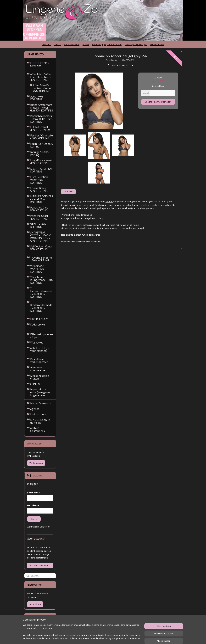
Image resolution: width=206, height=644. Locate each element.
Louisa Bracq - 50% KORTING (39, 190)
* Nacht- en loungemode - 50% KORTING (42, 280)
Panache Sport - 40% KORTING (40, 217)
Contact (57, 44)
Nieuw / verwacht (41, 403)
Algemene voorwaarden (38, 369)
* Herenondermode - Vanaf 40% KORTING (41, 292)
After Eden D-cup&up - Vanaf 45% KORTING (42, 88)
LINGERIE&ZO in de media (40, 421)
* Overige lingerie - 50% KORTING (41, 259)
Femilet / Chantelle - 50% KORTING (42, 137)
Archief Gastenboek (38, 429)
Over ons (46, 44)
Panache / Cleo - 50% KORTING (40, 209)
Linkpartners (38, 414)
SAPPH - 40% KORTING (38, 226)
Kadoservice (38, 325)
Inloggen (34, 519)
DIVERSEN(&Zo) (40, 319)
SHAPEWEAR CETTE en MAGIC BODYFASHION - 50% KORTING (41, 237)
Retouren (96, 44)
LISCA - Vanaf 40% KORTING (41, 170)
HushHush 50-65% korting (42, 145)
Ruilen (86, 44)
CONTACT (36, 384)
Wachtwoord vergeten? (38, 527)
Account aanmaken (39, 565)
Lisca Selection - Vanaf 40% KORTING (40, 180)
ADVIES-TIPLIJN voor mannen (40, 350)
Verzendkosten (72, 44)
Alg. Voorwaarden (113, 44)
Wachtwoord (34, 505)
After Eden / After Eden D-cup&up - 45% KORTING (41, 77)
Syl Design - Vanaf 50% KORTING (41, 248)
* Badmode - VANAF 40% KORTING (38, 269)
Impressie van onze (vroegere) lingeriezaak (40, 392)
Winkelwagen (36, 463)
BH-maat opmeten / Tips (42, 336)
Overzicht (68, 191)
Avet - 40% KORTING (37, 98)
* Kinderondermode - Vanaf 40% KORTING (41, 307)
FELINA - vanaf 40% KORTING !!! (40, 129)
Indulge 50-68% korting (40, 153)
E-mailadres (33, 493)
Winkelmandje (157, 44)
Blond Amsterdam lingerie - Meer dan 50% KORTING (42, 108)
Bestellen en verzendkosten (39, 361)
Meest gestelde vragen (136, 44)
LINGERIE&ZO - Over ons (39, 65)
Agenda (35, 409)
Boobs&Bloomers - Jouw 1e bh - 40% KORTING (41, 119)
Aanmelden (35, 604)
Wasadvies (37, 343)
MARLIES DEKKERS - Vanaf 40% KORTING (42, 199)
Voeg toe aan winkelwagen (158, 102)
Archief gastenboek (36, 625)
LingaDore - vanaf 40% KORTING (41, 162)
